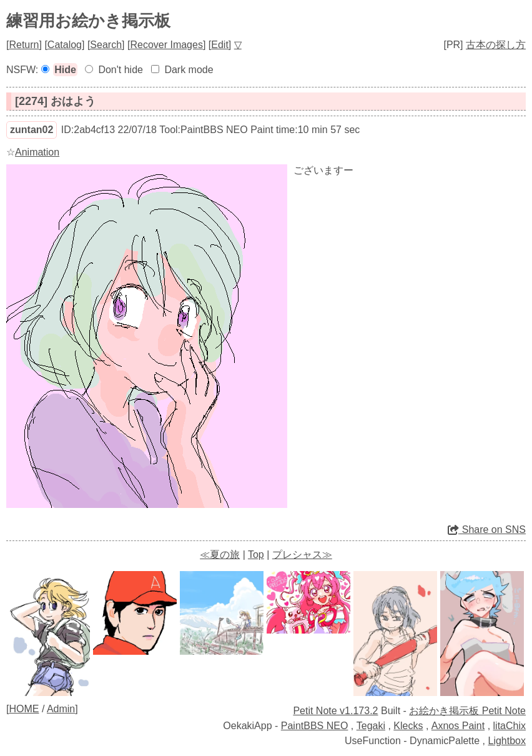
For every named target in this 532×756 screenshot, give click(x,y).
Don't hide (121, 70)
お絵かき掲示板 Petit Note (467, 711)
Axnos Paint (458, 726)
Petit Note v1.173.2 (335, 711)
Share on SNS (487, 530)
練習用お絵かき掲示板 (88, 21)
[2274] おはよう (55, 101)
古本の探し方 (496, 45)
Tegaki (371, 726)
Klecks (408, 726)
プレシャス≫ (302, 555)
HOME (24, 709)
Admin (61, 709)
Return (24, 45)
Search (106, 45)
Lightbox (507, 741)
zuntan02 (32, 130)
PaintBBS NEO (315, 726)
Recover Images (166, 45)
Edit (220, 45)
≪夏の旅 (220, 555)
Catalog (65, 45)
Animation (37, 152)
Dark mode (189, 70)
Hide (65, 70)
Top (256, 555)
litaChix (510, 726)
